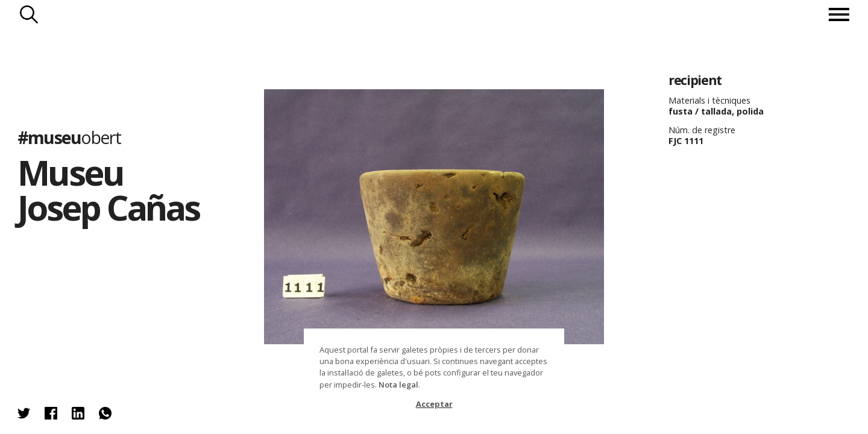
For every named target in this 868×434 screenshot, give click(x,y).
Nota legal (398, 385)
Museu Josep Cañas (108, 190)
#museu (69, 137)
